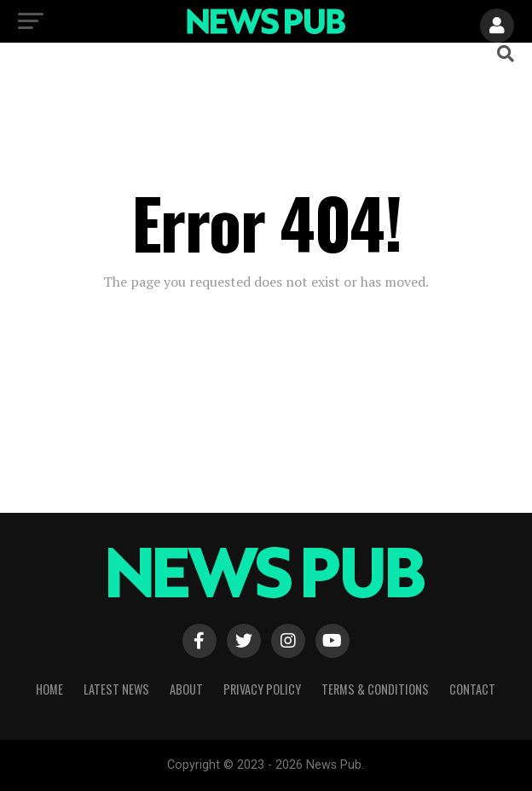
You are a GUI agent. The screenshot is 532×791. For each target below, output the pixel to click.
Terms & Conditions (375, 689)
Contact (472, 689)
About (186, 689)
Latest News (116, 689)
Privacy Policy (262, 689)
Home (49, 689)
